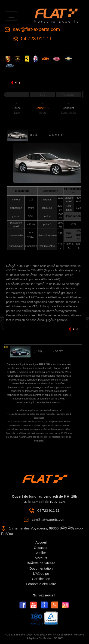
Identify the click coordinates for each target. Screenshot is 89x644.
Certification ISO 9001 (51, 638)
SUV (42, 95)
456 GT (58, 351)
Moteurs (41, 558)
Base (17, 113)
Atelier (41, 553)
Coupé (17, 108)
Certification (41, 579)
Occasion (41, 548)
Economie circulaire (41, 584)
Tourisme (68, 95)
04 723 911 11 (36, 38)
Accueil (41, 542)
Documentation (41, 568)
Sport (42, 113)
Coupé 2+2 (42, 108)
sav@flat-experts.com (36, 29)
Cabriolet (68, 108)
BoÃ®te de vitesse (41, 563)
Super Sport (68, 113)
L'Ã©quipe (41, 573)
